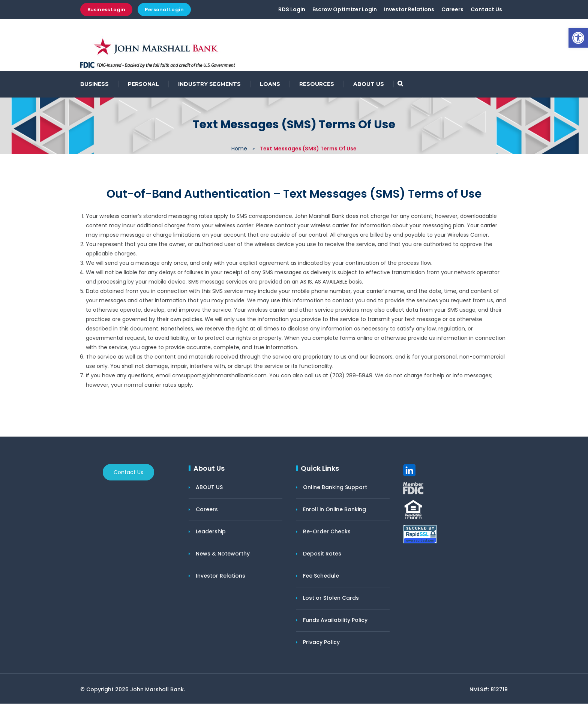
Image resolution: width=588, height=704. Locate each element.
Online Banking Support (335, 488)
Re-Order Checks (327, 532)
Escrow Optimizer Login (345, 10)
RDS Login (292, 10)
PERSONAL (143, 84)
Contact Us (486, 10)
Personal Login (164, 10)
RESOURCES (317, 84)
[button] (578, 38)
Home (239, 149)
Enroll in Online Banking (334, 510)
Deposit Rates (322, 554)
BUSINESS (94, 84)
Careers (452, 10)
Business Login (106, 10)
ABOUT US (369, 84)
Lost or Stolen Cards (331, 598)
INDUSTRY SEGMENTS (209, 84)
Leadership (211, 532)
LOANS (270, 84)
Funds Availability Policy (335, 620)
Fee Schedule (321, 576)
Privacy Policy (321, 642)
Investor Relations (409, 10)
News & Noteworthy (223, 554)
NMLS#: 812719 (489, 690)
